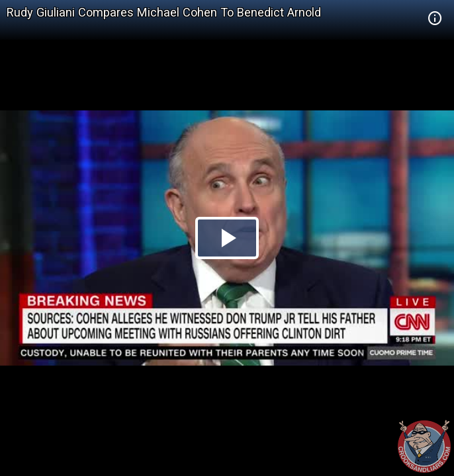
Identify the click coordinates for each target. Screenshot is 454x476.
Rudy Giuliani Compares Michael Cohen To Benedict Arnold (164, 12)
